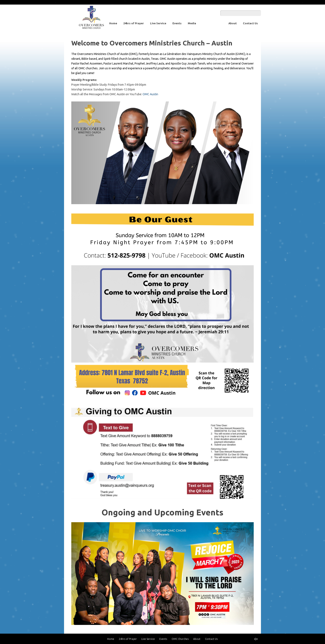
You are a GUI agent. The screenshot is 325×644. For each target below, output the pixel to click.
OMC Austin (151, 94)
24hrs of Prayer (134, 23)
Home (113, 23)
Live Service (158, 23)
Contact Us (250, 23)
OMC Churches (212, 23)
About (233, 23)
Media (192, 23)
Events (177, 23)
